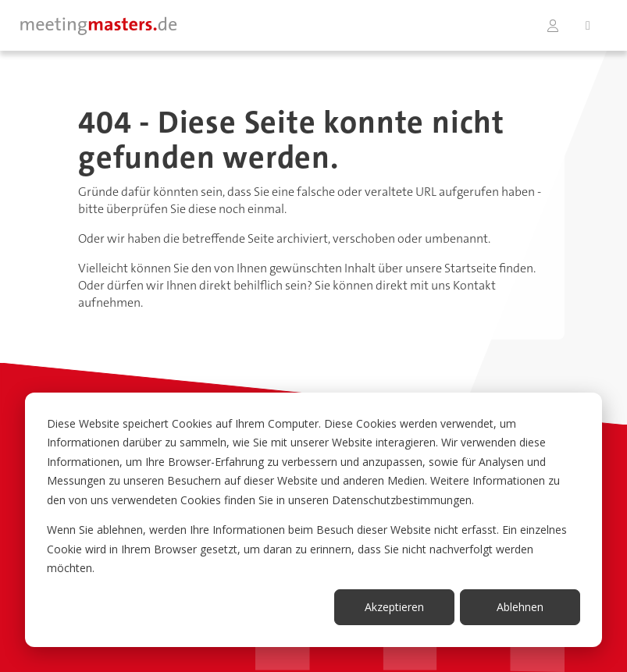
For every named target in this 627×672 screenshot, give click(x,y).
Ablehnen (520, 607)
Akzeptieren (394, 607)
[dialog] (313, 520)
